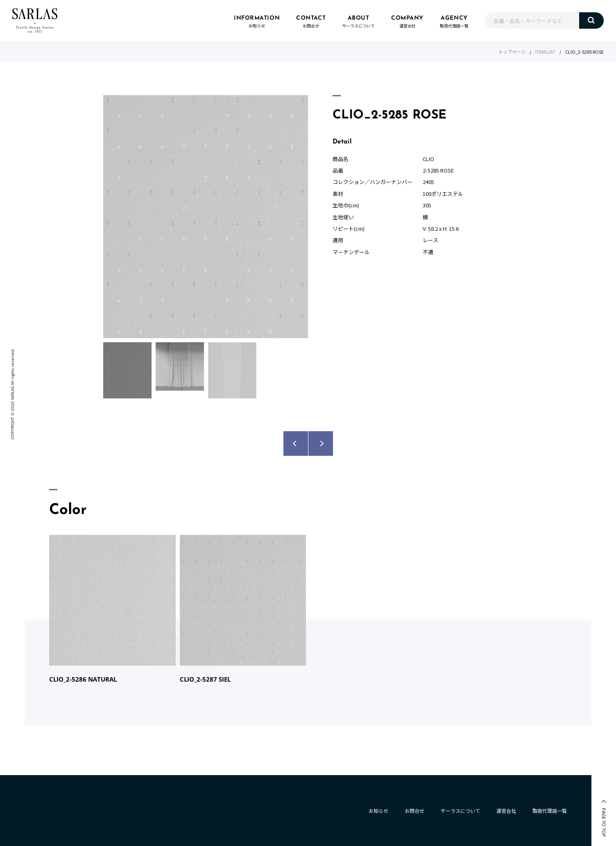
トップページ (512, 52)
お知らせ (378, 811)
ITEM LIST (545, 52)
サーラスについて (460, 811)
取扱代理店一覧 (550, 811)
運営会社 (506, 811)
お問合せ (414, 811)
